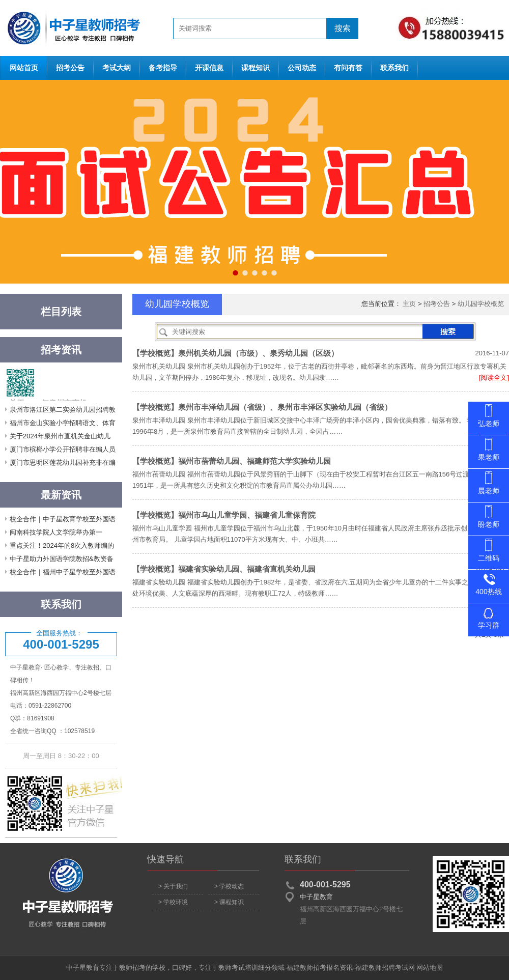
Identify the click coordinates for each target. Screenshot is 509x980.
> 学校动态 (229, 886)
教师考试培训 (238, 968)
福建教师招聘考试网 (385, 968)
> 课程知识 (229, 902)
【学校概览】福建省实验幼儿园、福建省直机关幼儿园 (224, 569)
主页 (409, 304)
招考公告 (70, 68)
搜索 (343, 28)
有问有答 (348, 68)
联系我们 (394, 68)
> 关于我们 (173, 886)
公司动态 (302, 68)
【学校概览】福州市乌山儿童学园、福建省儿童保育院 (224, 515)
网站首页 (71, 28)
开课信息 (209, 68)
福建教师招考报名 (313, 968)
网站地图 (430, 968)
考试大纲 (117, 68)
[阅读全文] (494, 377)
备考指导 (163, 68)
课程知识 (256, 68)
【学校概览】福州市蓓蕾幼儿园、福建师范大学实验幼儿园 (232, 461)
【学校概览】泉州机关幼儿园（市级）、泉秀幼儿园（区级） (235, 353)
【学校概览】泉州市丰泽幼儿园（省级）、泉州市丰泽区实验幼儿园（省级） (262, 407)
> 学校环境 (173, 902)
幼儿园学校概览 (481, 304)
